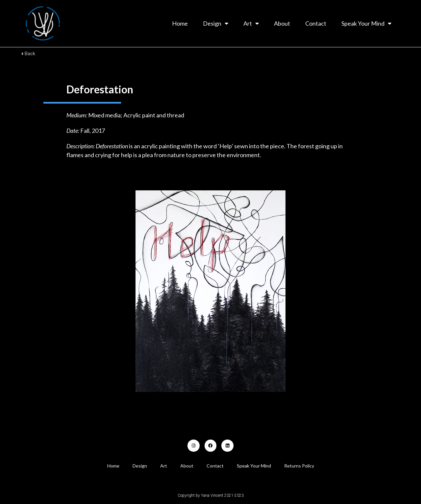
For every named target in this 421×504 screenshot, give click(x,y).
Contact (316, 23)
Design (216, 23)
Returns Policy (299, 466)
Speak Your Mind (366, 23)
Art (251, 23)
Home (180, 23)
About (282, 23)
